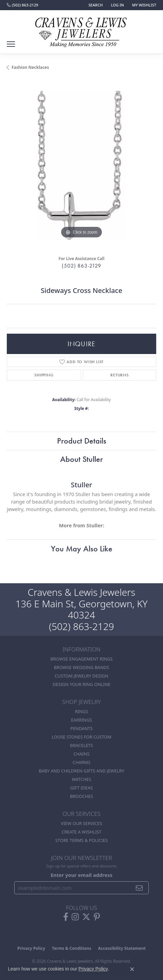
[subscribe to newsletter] (139, 888)
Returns (120, 375)
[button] (95, 5)
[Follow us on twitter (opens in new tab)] (86, 917)
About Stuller (81, 459)
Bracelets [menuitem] (81, 745)
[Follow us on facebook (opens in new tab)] (66, 917)
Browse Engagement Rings (81, 659)
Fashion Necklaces (30, 67)
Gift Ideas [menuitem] (82, 788)
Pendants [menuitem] (81, 728)
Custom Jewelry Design (81, 676)
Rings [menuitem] (81, 711)
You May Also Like (82, 548)
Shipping (44, 375)
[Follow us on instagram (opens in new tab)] (75, 917)
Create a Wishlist (81, 832)
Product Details (82, 441)
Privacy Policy (31, 948)
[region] (81, 165)
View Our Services (81, 823)
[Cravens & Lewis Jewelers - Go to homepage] (81, 30)
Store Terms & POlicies (81, 840)
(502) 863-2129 (81, 266)
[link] (22, 5)
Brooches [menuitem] (81, 796)
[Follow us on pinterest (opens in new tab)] (97, 917)
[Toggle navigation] (11, 44)
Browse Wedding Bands (82, 667)
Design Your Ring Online (81, 684)
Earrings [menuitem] (81, 720)
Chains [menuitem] (82, 754)
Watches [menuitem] (81, 779)
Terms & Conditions (72, 948)
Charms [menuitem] (81, 762)
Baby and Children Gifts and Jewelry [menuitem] (81, 771)
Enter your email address (81, 875)
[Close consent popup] (132, 969)
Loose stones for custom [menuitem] (81, 737)
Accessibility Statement (122, 948)
